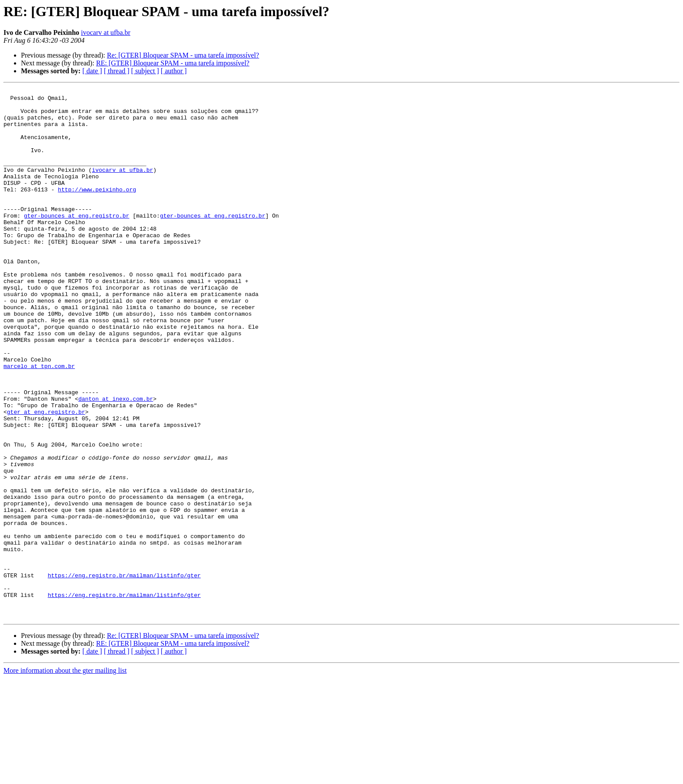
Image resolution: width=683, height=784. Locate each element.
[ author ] (174, 71)
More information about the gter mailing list (65, 776)
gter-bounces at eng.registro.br (77, 242)
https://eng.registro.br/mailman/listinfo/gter (124, 673)
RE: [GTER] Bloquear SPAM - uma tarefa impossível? (173, 63)
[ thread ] (117, 71)
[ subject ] (145, 71)
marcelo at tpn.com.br (39, 422)
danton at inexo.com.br (116, 461)
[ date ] (92, 71)
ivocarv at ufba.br (106, 32)
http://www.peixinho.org (97, 210)
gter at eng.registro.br (46, 477)
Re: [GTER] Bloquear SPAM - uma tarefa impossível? (183, 55)
